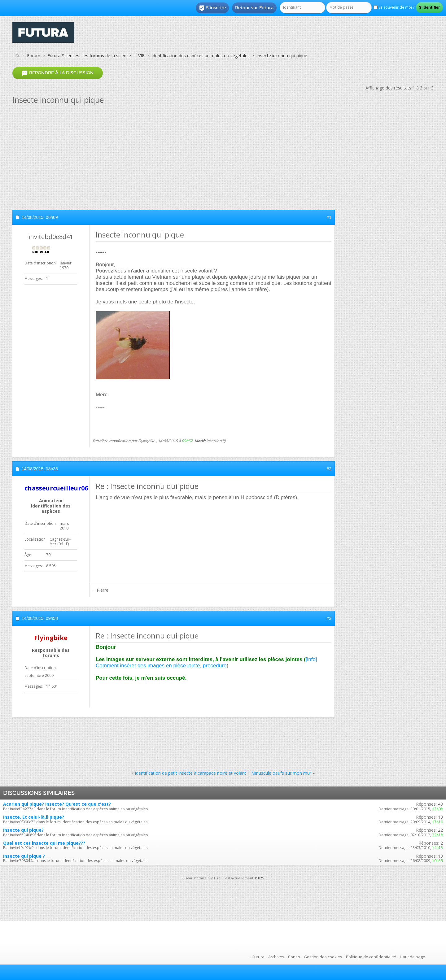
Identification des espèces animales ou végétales (201, 56)
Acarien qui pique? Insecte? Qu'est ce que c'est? (57, 804)
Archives (276, 957)
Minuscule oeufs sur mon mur (281, 773)
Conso (294, 957)
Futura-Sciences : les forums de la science (89, 56)
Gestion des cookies (323, 957)
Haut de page (413, 957)
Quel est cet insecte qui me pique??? (44, 843)
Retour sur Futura (254, 8)
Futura (258, 957)
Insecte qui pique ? (24, 856)
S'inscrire (212, 8)
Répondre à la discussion (58, 73)
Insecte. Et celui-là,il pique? (34, 817)
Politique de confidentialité (371, 957)
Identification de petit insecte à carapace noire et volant (190, 773)
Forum (34, 56)
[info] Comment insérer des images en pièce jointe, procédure (206, 662)
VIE (141, 56)
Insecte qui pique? (23, 830)
